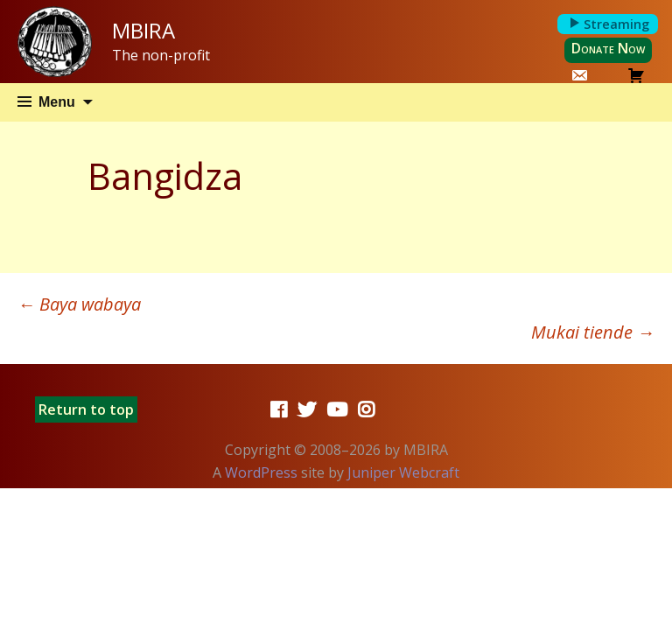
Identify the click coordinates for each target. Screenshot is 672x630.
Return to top (86, 409)
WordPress (261, 472)
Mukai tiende (593, 332)
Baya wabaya (79, 304)
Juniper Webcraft (403, 472)
